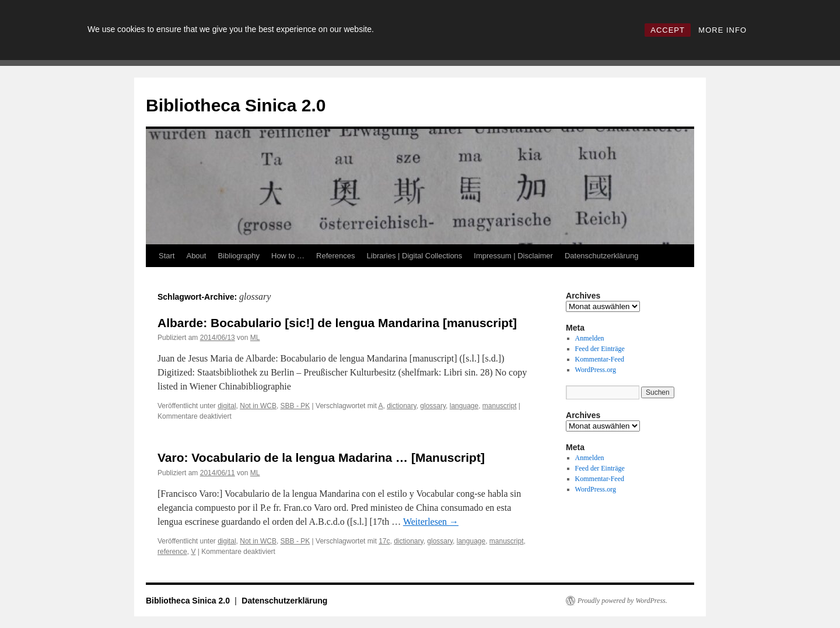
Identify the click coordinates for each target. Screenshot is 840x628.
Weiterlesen (431, 522)
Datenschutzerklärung (601, 256)
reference (172, 552)
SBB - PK (295, 406)
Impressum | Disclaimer (513, 256)
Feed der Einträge (600, 349)
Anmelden (590, 338)
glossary (433, 406)
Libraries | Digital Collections (415, 256)
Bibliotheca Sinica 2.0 (236, 105)
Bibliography (239, 256)
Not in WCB (258, 406)
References (335, 256)
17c (384, 541)
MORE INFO (722, 30)
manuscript (500, 406)
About (196, 256)
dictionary (401, 406)
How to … (288, 256)
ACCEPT (668, 30)
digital (227, 406)
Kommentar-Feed (600, 359)
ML (255, 338)
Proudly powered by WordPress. (622, 601)
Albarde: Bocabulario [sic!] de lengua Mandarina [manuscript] (337, 323)
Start (167, 256)
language (464, 406)
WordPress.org (596, 370)
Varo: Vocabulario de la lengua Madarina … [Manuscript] (321, 457)
